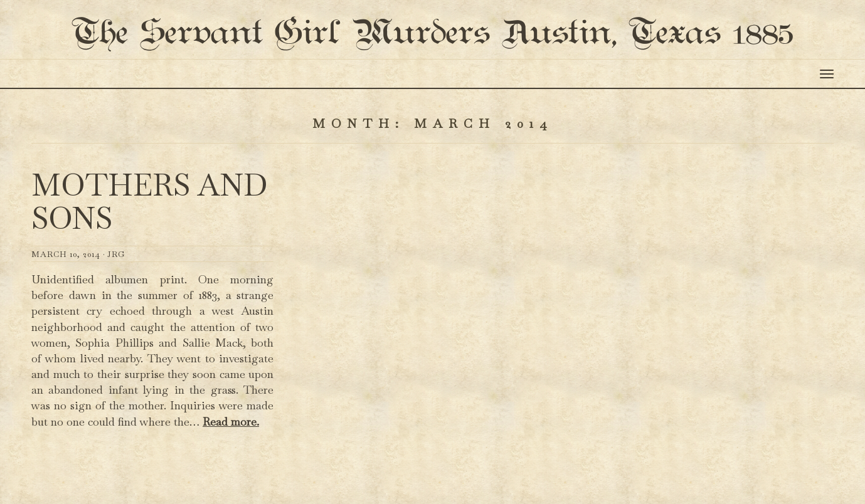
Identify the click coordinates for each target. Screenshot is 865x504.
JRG (116, 304)
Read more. (231, 471)
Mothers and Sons (150, 252)
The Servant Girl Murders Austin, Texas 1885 (433, 59)
